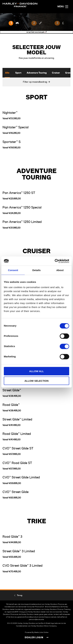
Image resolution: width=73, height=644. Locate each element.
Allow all (36, 371)
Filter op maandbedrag (35, 82)
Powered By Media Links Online (37, 632)
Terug (20, 595)
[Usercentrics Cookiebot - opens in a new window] (55, 261)
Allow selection (37, 381)
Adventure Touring (37, 73)
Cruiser (56, 73)
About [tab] (60, 270)
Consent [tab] (13, 270)
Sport (18, 73)
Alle (7, 73)
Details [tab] (36, 270)
